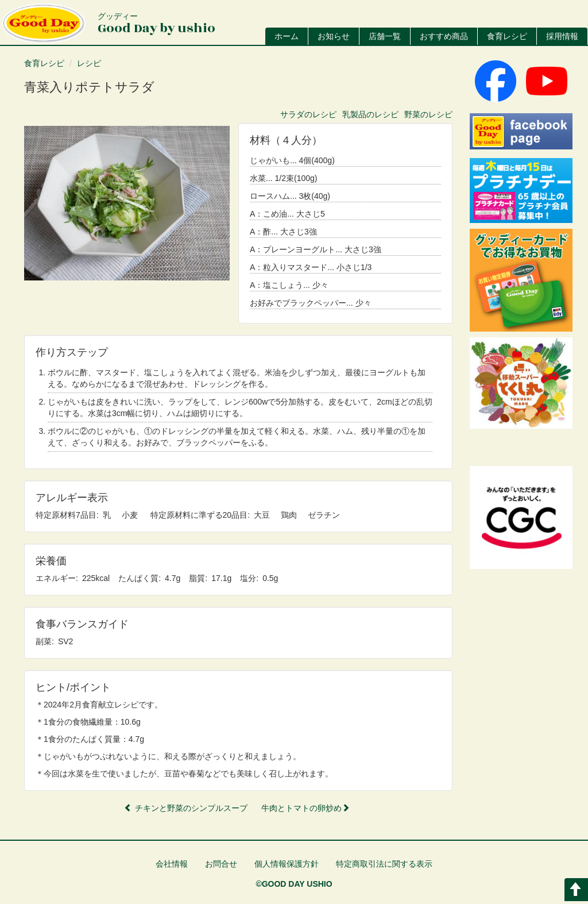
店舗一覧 (385, 36)
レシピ (89, 63)
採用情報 (562, 36)
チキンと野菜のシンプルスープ (186, 808)
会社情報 (172, 864)
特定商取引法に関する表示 (384, 864)
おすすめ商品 (444, 36)
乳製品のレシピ (370, 114)
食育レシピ (507, 36)
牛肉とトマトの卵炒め (305, 808)
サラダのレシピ (308, 114)
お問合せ (221, 864)
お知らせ (334, 36)
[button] (127, 203)
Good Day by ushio (156, 24)
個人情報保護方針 (287, 864)
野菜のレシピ (428, 114)
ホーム (287, 36)
